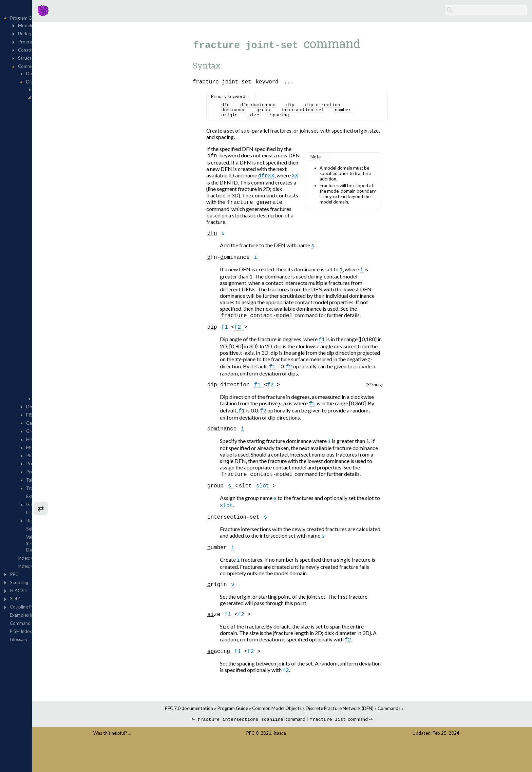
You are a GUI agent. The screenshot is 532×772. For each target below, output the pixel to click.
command (294, 745)
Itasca (326, 759)
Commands (432, 734)
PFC (296, 759)
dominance (277, 113)
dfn (269, 107)
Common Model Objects (320, 734)
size (297, 119)
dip (334, 107)
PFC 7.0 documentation (232, 734)
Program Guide (276, 734)
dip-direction (366, 107)
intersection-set (346, 113)
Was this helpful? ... (186, 759)
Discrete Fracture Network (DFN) (383, 734)
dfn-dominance (301, 107)
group (306, 113)
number (386, 113)
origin (273, 119)
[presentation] (284, 364)
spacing (323, 119)
